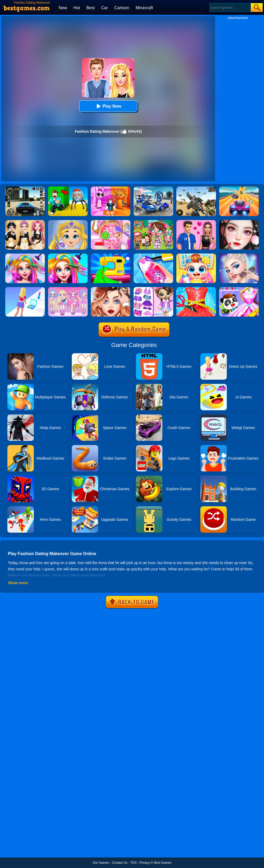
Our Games (101, 863)
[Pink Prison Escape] (111, 188)
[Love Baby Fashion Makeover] (68, 222)
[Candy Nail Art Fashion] (153, 255)
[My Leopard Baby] (153, 289)
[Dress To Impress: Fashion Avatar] (25, 222)
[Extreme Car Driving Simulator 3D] (25, 188)
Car (105, 8)
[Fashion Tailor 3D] (196, 289)
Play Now (108, 106)
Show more (18, 583)
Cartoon (122, 8)
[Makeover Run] (25, 289)
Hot (77, 8)
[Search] (230, 8)
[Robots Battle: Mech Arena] (153, 188)
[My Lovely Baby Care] (196, 255)
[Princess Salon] (111, 222)
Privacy (145, 863)
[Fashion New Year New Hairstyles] (68, 255)
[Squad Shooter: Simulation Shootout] (196, 188)
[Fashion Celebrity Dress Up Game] (239, 255)
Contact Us (119, 863)
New (63, 8)
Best (91, 8)
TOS (133, 863)
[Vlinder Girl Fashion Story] (111, 289)
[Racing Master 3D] (239, 188)
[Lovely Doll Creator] (68, 289)
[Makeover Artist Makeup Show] (239, 222)
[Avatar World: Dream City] (153, 222)
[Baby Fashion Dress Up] (239, 289)
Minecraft (144, 8)
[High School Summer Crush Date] (196, 222)
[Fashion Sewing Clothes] (111, 255)
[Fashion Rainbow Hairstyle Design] (25, 255)
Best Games (163, 863)
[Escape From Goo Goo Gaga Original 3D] (68, 188)
